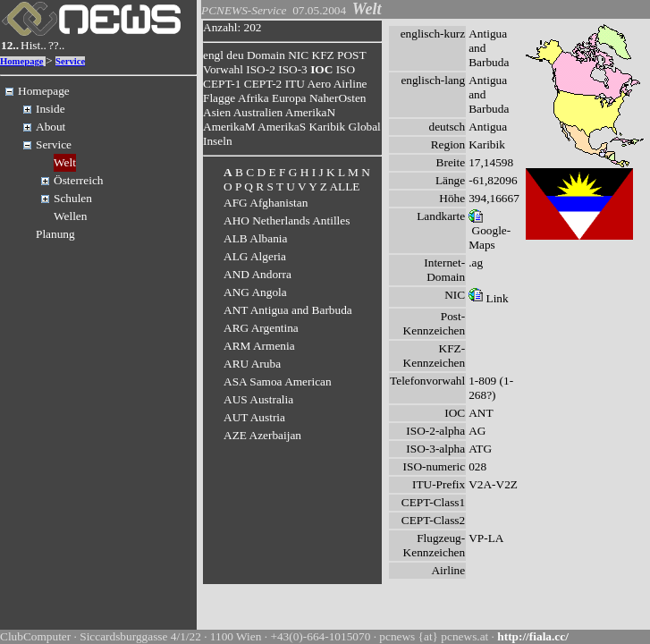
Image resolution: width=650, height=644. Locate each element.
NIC (298, 55)
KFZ (323, 55)
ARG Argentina (261, 328)
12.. (10, 45)
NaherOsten (338, 98)
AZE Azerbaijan (262, 435)
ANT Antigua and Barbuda (288, 310)
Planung (55, 234)
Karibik (327, 127)
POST (351, 55)
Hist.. (34, 45)
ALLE (344, 186)
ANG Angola (255, 292)
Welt (65, 162)
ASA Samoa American (278, 381)
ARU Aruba (252, 364)
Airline (350, 84)
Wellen (70, 216)
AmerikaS (282, 127)
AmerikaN (310, 112)
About (51, 127)
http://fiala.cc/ (533, 636)
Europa (289, 98)
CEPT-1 (222, 84)
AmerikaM (229, 127)
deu (235, 55)
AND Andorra (257, 274)
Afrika (253, 98)
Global (365, 127)
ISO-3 (293, 69)
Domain (266, 55)
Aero (319, 84)
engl (213, 55)
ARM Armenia (259, 346)
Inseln (218, 141)
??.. (57, 45)
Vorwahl (223, 69)
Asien (217, 112)
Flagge (219, 98)
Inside (51, 109)
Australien (258, 112)
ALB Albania (255, 238)
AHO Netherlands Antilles (287, 220)
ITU (295, 84)
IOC (321, 69)
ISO (346, 69)
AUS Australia (258, 399)
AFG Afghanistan (266, 203)
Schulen (73, 198)
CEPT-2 (263, 84)
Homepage (22, 61)
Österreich (79, 180)
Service (70, 61)
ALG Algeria (255, 256)
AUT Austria (254, 417)
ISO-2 (261, 69)
